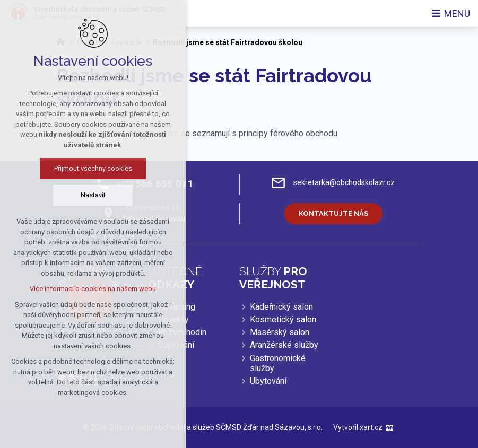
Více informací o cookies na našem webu (69, 289)
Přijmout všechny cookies (70, 168)
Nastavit (70, 195)
